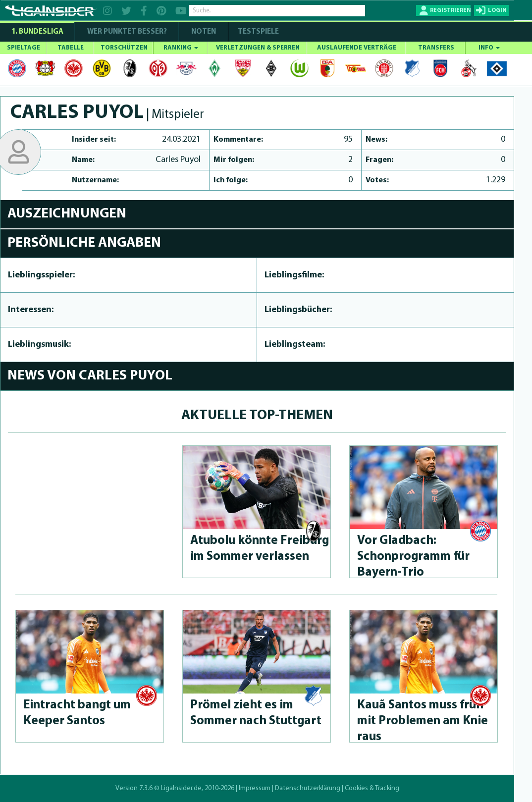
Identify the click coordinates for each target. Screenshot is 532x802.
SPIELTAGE (24, 48)
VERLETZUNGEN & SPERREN (258, 48)
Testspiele (258, 32)
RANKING (181, 48)
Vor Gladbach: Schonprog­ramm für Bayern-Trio (413, 557)
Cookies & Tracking (372, 788)
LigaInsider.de (181, 788)
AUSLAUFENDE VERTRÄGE (357, 48)
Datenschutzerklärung (308, 788)
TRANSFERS (436, 48)
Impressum (255, 788)
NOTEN (204, 32)
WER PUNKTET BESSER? (127, 32)
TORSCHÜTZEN (124, 48)
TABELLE (71, 48)
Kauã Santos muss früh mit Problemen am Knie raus (423, 721)
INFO (489, 48)
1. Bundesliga (37, 32)
